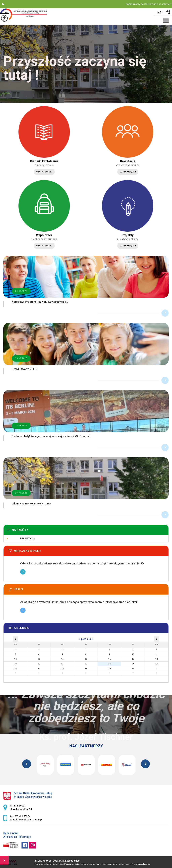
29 (86, 668)
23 (110, 664)
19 (15, 664)
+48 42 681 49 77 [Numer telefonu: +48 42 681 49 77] (20, 816)
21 (62, 664)
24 (133, 664)
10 (133, 654)
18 (157, 659)
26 (15, 668)
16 (110, 659)
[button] (3, 4)
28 (62, 668)
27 (39, 668)
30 (110, 668)
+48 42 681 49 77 (168, 12)
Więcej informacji (23, 572)
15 (86, 659)
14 (62, 659)
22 (86, 664)
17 (133, 659)
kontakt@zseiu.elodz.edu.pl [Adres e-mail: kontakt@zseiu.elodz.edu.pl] (26, 820)
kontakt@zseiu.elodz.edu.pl (159, 12)
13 (39, 659)
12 (15, 659)
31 (133, 668)
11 (157, 654)
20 (39, 664)
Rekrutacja (27, 539)
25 (157, 664)
